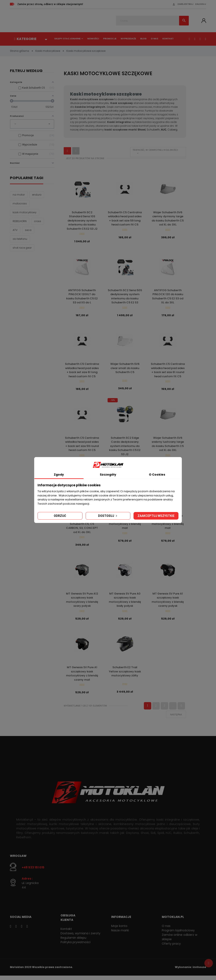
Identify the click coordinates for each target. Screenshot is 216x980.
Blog (143, 39)
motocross (20, 204)
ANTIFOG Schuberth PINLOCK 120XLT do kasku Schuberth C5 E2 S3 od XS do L (82, 297)
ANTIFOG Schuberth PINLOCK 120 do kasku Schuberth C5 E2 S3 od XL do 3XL (168, 297)
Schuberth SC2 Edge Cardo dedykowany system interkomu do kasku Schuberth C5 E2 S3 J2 (125, 448)
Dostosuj (108, 516)
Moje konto (119, 930)
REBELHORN (20, 221)
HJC (164, 130)
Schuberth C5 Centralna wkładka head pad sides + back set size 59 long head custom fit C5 (125, 219)
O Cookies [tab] (157, 475)
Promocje (110, 39)
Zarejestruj (185, 4)
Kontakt (168, 39)
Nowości (93, 39)
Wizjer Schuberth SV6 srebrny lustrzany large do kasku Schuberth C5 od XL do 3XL (168, 446)
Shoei (142, 130)
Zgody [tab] (59, 475)
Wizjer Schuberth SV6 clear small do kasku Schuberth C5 (125, 369)
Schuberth (153, 130)
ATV (15, 230)
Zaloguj (201, 4)
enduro (37, 195)
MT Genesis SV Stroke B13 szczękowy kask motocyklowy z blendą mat (168, 524)
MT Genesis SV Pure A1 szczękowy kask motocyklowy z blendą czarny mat (82, 677)
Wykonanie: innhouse (190, 971)
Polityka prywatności (76, 946)
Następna (176, 719)
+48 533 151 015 (33, 872)
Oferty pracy (171, 948)
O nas (155, 39)
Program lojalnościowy (178, 935)
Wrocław (18, 860)
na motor (19, 195)
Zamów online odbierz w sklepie (180, 941)
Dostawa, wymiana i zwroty (80, 937)
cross (38, 221)
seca (28, 230)
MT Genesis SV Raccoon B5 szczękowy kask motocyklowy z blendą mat (125, 524)
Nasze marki (120, 935)
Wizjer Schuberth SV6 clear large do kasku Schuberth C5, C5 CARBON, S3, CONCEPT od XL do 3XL (82, 526)
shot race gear (22, 248)
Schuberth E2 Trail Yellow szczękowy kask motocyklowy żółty (125, 675)
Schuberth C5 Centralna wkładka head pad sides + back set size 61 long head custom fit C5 (82, 371)
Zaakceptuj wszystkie (156, 516)
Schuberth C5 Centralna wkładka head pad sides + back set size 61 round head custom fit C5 (168, 371)
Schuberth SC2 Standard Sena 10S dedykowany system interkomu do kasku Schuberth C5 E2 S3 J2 (82, 221)
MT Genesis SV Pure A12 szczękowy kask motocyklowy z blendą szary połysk (82, 603)
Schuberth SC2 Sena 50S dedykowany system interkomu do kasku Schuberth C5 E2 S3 (125, 297)
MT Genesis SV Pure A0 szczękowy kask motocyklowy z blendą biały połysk (125, 603)
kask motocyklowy (25, 213)
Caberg (172, 130)
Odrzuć (60, 516)
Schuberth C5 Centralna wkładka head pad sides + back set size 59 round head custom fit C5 (82, 446)
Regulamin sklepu (73, 942)
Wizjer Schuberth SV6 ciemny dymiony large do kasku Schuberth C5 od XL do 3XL (168, 219)
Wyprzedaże (128, 39)
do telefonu (20, 239)
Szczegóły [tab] (108, 475)
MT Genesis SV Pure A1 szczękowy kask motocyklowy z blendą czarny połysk (168, 603)
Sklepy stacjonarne (67, 39)
